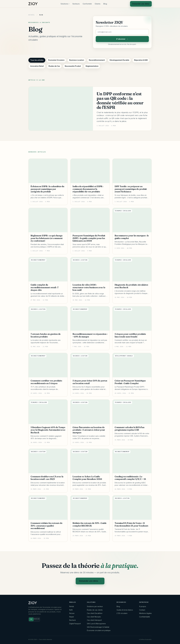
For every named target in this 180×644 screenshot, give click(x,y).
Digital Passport (75, 624)
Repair (72, 617)
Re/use (72, 613)
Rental (72, 606)
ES (37, 619)
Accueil (32, 15)
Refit (71, 610)
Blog (104, 4)
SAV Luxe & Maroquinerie (96, 624)
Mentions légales (145, 613)
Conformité (86, 4)
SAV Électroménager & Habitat (98, 627)
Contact (142, 610)
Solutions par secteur (95, 606)
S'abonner (122, 39)
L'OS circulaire (122, 613)
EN (35, 619)
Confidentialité (145, 617)
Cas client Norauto (94, 617)
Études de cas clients (95, 610)
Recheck (72, 620)
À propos (143, 606)
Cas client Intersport (94, 620)
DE (39, 619)
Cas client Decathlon (95, 613)
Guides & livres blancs (125, 610)
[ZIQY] (33, 4)
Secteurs (75, 4)
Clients (96, 4)
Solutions (64, 4)
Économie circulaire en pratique (99, 630)
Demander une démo (140, 4)
